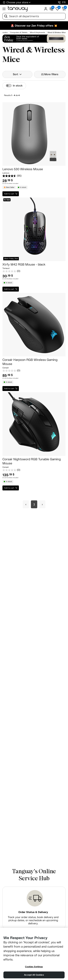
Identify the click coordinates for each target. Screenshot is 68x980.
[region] (34, 954)
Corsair (6, 368)
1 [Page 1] (34, 504)
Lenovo (6, 173)
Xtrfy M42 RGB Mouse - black (24, 264)
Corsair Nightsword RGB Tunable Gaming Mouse (32, 461)
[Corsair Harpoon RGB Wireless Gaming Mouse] (34, 325)
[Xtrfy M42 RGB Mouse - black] (34, 229)
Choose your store (17, 2)
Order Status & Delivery (33, 912)
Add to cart (9, 194)
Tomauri (6, 268)
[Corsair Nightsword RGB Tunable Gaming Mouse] (34, 424)
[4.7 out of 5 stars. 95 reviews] (34, 176)
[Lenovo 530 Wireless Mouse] (34, 134)
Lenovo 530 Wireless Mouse (23, 169)
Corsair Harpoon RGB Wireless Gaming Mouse (30, 362)
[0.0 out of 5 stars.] (34, 271)
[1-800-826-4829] (59, 2)
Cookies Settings (34, 967)
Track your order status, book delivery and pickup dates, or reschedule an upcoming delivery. (33, 920)
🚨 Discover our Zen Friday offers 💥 (34, 26)
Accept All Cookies (34, 975)
